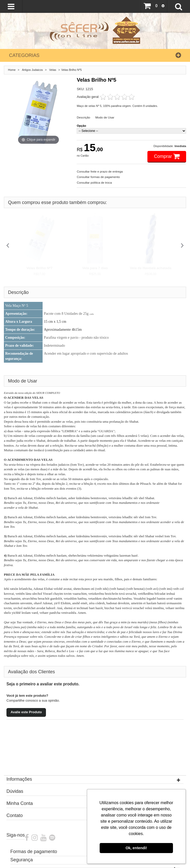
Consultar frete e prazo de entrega (100, 171)
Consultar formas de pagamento (98, 177)
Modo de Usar (105, 117)
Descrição (83, 117)
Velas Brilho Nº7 (39, 268)
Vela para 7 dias (95, 268)
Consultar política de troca (94, 182)
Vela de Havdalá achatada (151, 268)
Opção (81, 126)
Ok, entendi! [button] (136, 848)
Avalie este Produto (26, 712)
